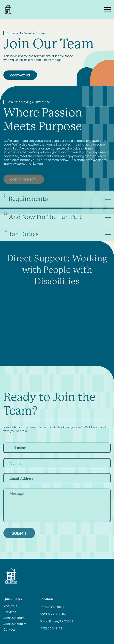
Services (10, 613)
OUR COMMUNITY (24, 180)
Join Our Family (15, 625)
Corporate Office (52, 608)
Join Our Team (14, 619)
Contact (9, 630)
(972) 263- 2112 (51, 629)
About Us (10, 607)
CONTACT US (20, 75)
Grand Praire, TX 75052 (56, 622)
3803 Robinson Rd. (53, 615)
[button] (57, 200)
